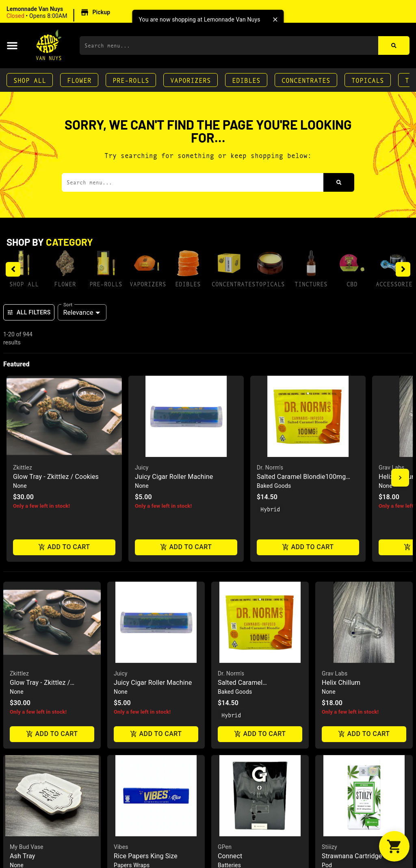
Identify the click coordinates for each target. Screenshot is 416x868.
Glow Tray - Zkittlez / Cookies (56, 477)
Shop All (30, 80)
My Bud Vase (27, 847)
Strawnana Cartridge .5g (357, 856)
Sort (68, 304)
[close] (275, 19)
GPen (225, 847)
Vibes (121, 847)
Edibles (246, 80)
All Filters (29, 312)
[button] (60, 13)
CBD (352, 284)
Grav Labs (391, 468)
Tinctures (311, 284)
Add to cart (64, 547)
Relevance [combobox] (78, 313)
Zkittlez (23, 468)
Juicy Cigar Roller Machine (174, 477)
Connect (230, 856)
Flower (79, 80)
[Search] (394, 45)
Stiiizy (329, 847)
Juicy (142, 468)
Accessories (396, 284)
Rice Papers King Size (146, 856)
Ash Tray (23, 856)
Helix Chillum (341, 683)
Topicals (368, 80)
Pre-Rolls (131, 80)
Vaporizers (191, 80)
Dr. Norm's (270, 468)
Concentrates (306, 80)
